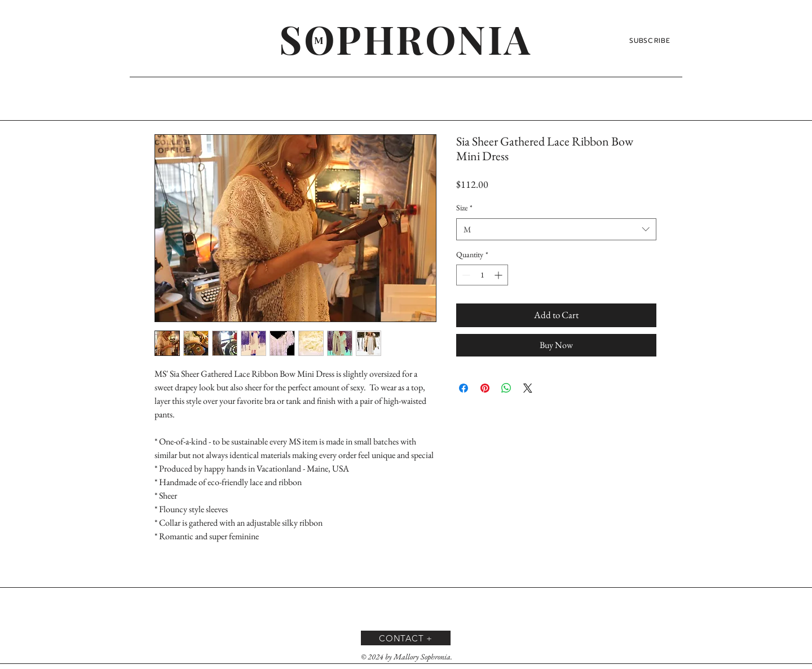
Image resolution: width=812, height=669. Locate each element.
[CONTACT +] (406, 638)
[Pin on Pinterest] (485, 388)
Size (464, 208)
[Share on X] (528, 388)
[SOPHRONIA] (406, 38)
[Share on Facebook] (464, 388)
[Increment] (499, 275)
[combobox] (556, 229)
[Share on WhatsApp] (506, 388)
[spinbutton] (482, 275)
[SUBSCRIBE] (651, 41)
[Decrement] (465, 275)
